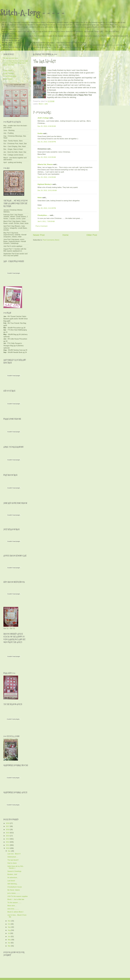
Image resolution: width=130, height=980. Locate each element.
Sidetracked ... (12, 857)
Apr (9, 943)
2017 (8, 826)
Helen (40, 198)
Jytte (46, 104)
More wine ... (12, 906)
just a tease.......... (14, 893)
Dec (9, 851)
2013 (8, 839)
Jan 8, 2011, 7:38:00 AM (46, 221)
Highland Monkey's (45, 184)
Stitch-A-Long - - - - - (32, 13)
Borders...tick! (12, 874)
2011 (8, 845)
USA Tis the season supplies (17, 896)
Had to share (12, 863)
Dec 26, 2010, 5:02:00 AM (47, 157)
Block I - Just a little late (16, 899)
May (10, 940)
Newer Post (39, 235)
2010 (8, 848)
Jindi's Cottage (43, 118)
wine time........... (13, 909)
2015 (8, 833)
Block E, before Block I (15, 912)
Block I (41, 104)
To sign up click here (11, 58)
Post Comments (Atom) (51, 240)
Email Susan (8, 79)
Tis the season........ (14, 903)
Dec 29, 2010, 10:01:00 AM (47, 190)
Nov (9, 921)
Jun (9, 936)
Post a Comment (42, 226)
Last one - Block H (14, 854)
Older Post (92, 235)
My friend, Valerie (14, 890)
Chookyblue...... (43, 215)
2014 (8, 836)
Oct (9, 924)
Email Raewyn (9, 73)
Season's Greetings (14, 871)
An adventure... (13, 877)
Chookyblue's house (15, 887)
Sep (9, 927)
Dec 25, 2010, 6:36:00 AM (47, 126)
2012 (8, 842)
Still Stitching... (13, 884)
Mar (9, 946)
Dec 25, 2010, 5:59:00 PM (47, 142)
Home (65, 235)
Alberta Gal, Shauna (45, 164)
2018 (8, 823)
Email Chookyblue (10, 76)
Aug (9, 930)
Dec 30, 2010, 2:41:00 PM (47, 208)
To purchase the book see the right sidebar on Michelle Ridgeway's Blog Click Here (16, 63)
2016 (8, 829)
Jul (9, 933)
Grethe (40, 133)
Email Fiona (8, 70)
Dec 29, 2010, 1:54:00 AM (47, 177)
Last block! (11, 881)
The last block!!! (13, 860)
